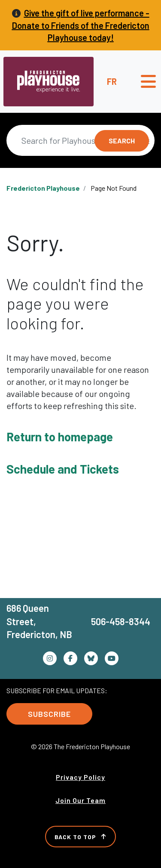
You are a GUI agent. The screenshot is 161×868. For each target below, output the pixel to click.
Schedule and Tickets (63, 469)
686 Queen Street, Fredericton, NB (39, 621)
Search (122, 141)
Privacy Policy (80, 777)
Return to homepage (60, 437)
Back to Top (80, 837)
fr (112, 81)
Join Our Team (80, 800)
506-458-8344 (121, 621)
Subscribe (49, 714)
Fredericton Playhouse (43, 188)
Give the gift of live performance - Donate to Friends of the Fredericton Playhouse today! (81, 25)
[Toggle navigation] (148, 81)
